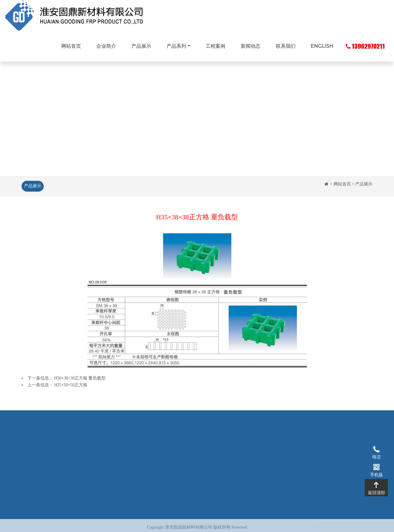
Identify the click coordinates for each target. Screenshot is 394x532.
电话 (376, 449)
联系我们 (286, 46)
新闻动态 (251, 46)
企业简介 (106, 46)
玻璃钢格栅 (152, 447)
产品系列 (176, 46)
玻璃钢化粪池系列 (159, 465)
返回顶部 (376, 485)
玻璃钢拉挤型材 (157, 456)
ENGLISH (322, 46)
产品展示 (141, 46)
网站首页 (71, 46)
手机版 (376, 467)
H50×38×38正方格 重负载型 (80, 378)
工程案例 (215, 46)
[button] (30, 118)
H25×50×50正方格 (71, 385)
